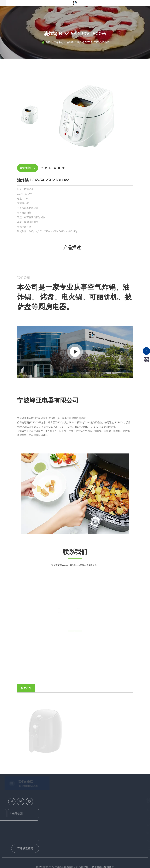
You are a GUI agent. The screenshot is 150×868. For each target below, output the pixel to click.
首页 (48, 42)
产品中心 (58, 42)
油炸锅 (70, 42)
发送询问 (28, 168)
